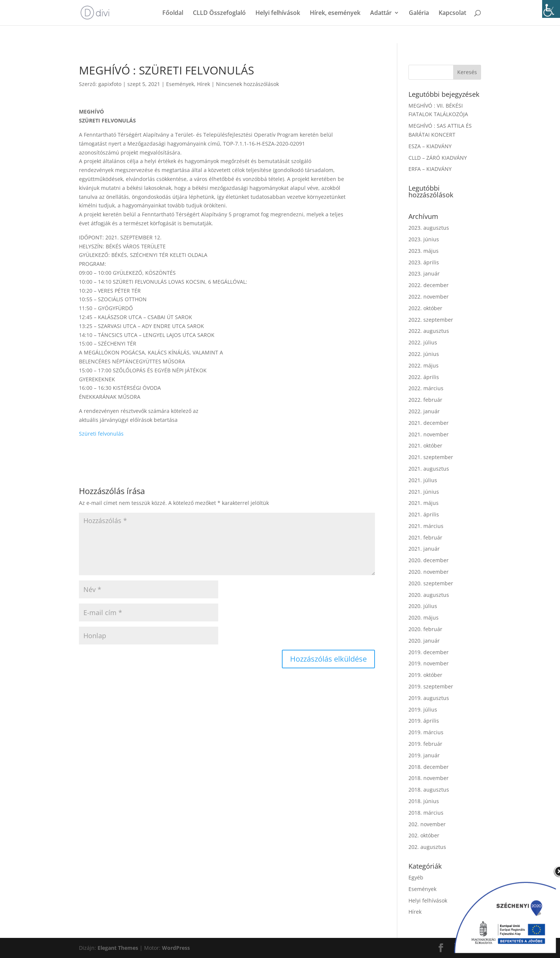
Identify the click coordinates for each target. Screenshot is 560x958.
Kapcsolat (452, 13)
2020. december (429, 560)
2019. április (424, 721)
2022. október (425, 308)
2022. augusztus (429, 331)
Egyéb (416, 877)
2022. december (429, 285)
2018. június (424, 801)
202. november (427, 824)
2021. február (425, 537)
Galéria (419, 13)
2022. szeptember (431, 320)
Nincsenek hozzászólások (247, 84)
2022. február (425, 400)
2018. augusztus (429, 790)
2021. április (424, 514)
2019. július (423, 709)
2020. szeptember (431, 583)
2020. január (424, 641)
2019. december (429, 652)
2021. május (424, 503)
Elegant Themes (118, 948)
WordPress (176, 948)
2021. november (429, 434)
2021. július (423, 480)
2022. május (424, 365)
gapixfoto (110, 84)
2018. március (426, 813)
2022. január (424, 411)
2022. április (424, 377)
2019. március (426, 732)
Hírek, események (335, 13)
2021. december (429, 423)
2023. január (424, 273)
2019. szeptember (431, 686)
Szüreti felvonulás (101, 434)
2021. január (424, 549)
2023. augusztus (429, 228)
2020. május (424, 618)
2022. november (429, 297)
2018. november (429, 778)
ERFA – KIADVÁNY (430, 169)
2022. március (426, 388)
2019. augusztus (429, 698)
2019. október (425, 675)
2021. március (426, 526)
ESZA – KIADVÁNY (430, 146)
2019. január (424, 755)
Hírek (203, 84)
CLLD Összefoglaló (219, 13)
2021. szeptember (431, 457)
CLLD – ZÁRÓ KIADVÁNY (438, 158)
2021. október (425, 445)
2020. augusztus (429, 595)
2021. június (424, 492)
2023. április (424, 262)
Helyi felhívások (278, 13)
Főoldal (173, 13)
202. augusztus (427, 847)
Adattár (381, 13)
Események (180, 84)
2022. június (424, 354)
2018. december (429, 767)
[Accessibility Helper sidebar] (551, 9)
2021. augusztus (429, 469)
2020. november (429, 572)
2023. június (424, 239)
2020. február (425, 629)
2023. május (424, 251)
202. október (424, 835)
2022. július (423, 342)
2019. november (429, 663)
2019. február (425, 744)
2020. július (423, 606)
